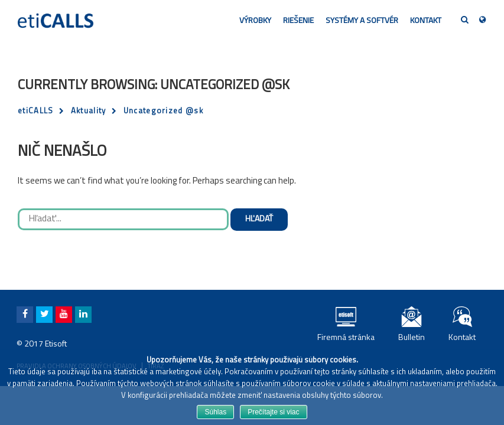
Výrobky (255, 21)
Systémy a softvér (362, 21)
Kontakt (426, 21)
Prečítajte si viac (273, 412)
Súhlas (215, 412)
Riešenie (298, 21)
